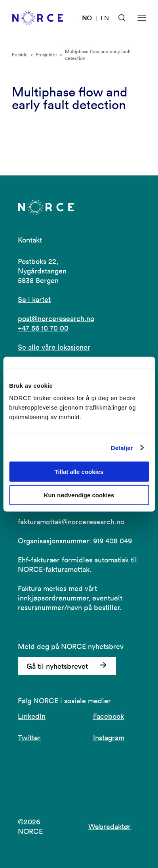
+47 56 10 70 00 (43, 328)
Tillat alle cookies (79, 472)
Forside (20, 55)
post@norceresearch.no (56, 319)
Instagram (109, 738)
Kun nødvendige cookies (79, 495)
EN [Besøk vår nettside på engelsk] (105, 18)
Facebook (109, 716)
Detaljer (122, 447)
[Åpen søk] (122, 18)
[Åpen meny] (142, 18)
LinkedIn (32, 716)
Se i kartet (34, 299)
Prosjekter (46, 55)
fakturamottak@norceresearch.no (71, 522)
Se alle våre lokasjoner (54, 347)
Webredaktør (109, 827)
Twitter (29, 738)
